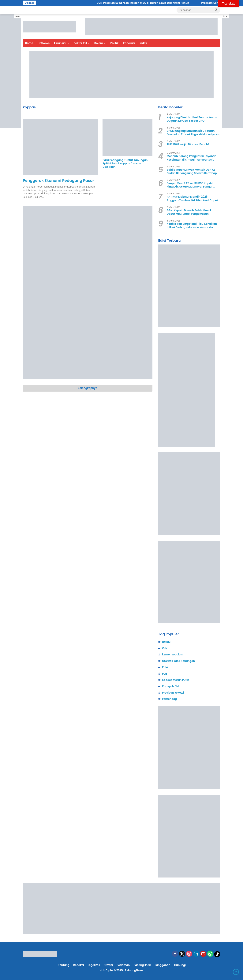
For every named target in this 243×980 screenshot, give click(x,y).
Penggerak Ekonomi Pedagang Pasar (58, 181)
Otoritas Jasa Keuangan (179, 661)
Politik (114, 43)
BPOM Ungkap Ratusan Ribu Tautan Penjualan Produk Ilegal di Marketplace (193, 132)
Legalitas (94, 965)
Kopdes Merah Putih (176, 680)
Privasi (108, 965)
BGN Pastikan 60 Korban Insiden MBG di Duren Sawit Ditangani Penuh (148, 3)
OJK (165, 648)
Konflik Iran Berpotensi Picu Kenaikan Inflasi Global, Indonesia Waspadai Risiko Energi (192, 225)
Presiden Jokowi (173, 693)
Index (143, 43)
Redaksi (79, 965)
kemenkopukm (172, 654)
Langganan (163, 965)
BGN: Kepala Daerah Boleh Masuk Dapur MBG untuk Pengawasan (189, 212)
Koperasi (129, 43)
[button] (216, 10)
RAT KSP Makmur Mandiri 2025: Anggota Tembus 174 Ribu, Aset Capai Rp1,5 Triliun (192, 198)
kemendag (170, 699)
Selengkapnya (88, 388)
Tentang (64, 965)
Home (29, 43)
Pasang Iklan (142, 965)
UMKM (166, 642)
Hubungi (180, 965)
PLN (164, 674)
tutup (17, 16)
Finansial (60, 43)
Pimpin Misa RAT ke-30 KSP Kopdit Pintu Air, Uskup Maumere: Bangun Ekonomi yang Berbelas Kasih (190, 185)
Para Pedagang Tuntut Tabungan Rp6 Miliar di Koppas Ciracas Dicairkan (125, 164)
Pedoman (123, 965)
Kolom (99, 43)
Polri (165, 667)
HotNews (44, 43)
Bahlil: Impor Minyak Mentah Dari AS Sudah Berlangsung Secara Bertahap (192, 171)
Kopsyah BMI (171, 686)
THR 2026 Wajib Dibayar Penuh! (188, 144)
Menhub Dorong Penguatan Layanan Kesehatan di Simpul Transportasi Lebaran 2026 (191, 158)
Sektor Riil (80, 43)
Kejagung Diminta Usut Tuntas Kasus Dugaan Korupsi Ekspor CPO (192, 119)
